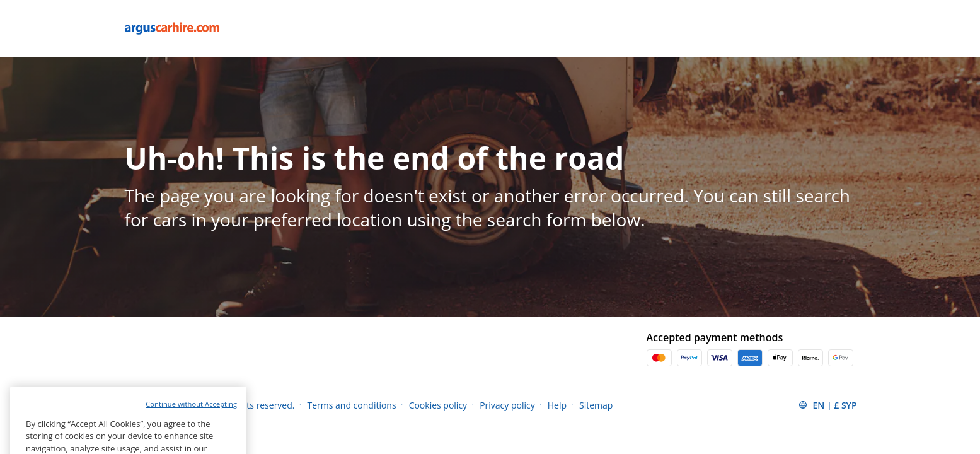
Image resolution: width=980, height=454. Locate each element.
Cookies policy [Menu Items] (438, 405)
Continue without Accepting (191, 419)
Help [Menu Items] (557, 405)
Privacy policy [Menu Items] (507, 405)
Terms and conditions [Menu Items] (351, 405)
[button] (827, 405)
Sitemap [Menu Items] (596, 405)
